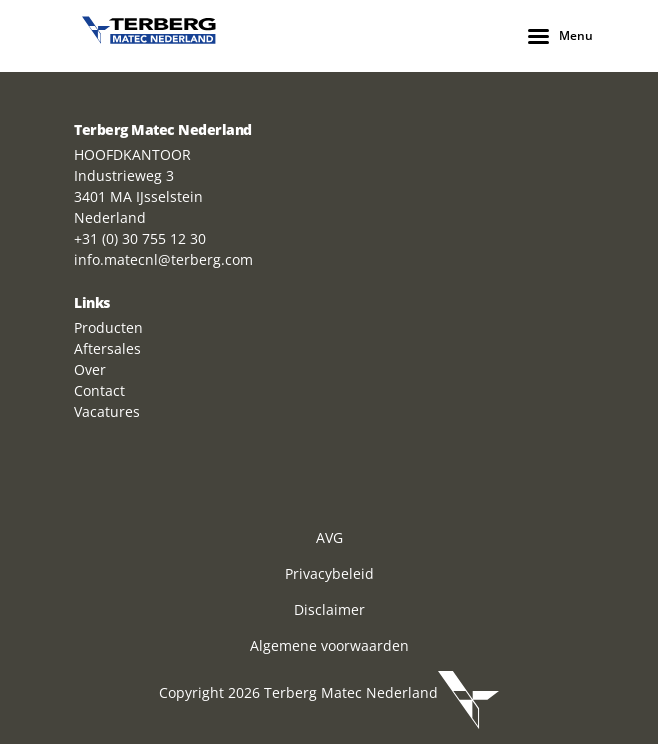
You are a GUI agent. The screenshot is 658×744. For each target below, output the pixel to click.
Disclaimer (329, 609)
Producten (108, 327)
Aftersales (107, 348)
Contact (99, 390)
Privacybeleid (329, 573)
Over (90, 369)
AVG (329, 537)
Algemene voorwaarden (329, 645)
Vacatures (107, 411)
